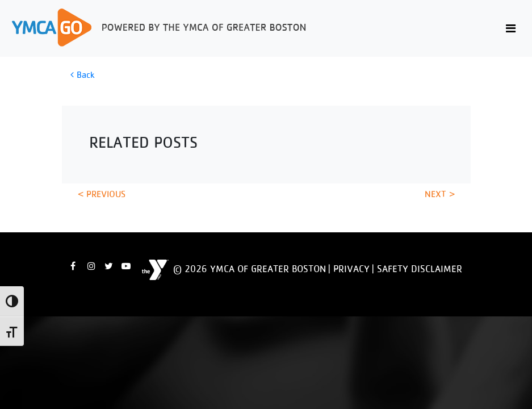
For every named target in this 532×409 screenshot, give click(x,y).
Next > (440, 194)
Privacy (351, 269)
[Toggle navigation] (511, 29)
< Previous (102, 194)
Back (82, 75)
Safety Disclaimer (420, 269)
